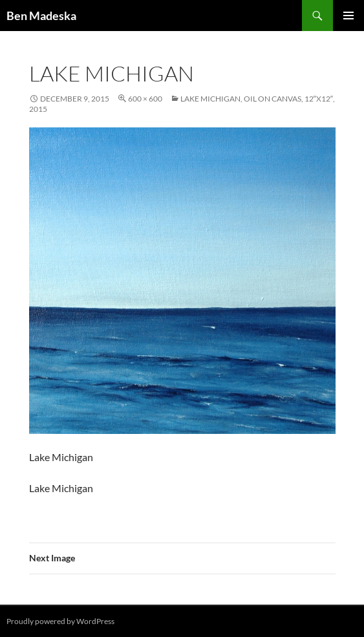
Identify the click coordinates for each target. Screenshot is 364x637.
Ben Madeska (41, 16)
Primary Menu (348, 16)
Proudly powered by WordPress (60, 621)
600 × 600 (145, 99)
